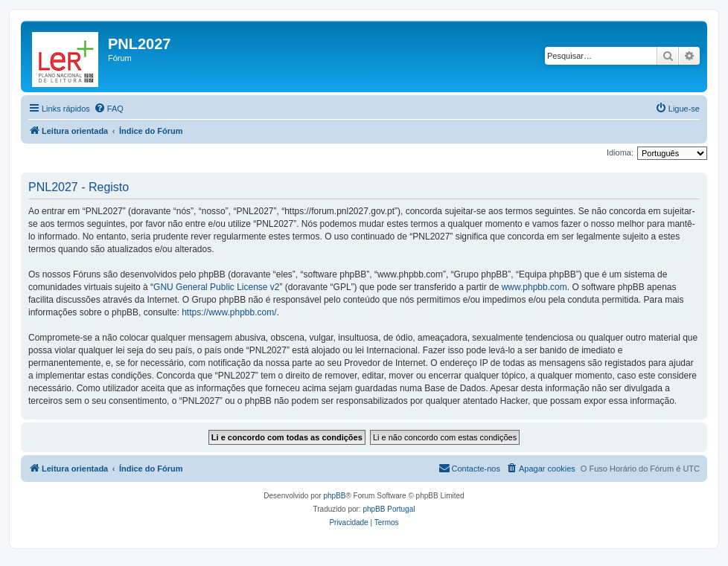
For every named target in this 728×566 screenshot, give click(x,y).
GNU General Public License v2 (216, 287)
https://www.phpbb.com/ (229, 312)
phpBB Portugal (389, 509)
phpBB (334, 496)
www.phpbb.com (534, 287)
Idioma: (620, 152)
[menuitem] (109, 109)
